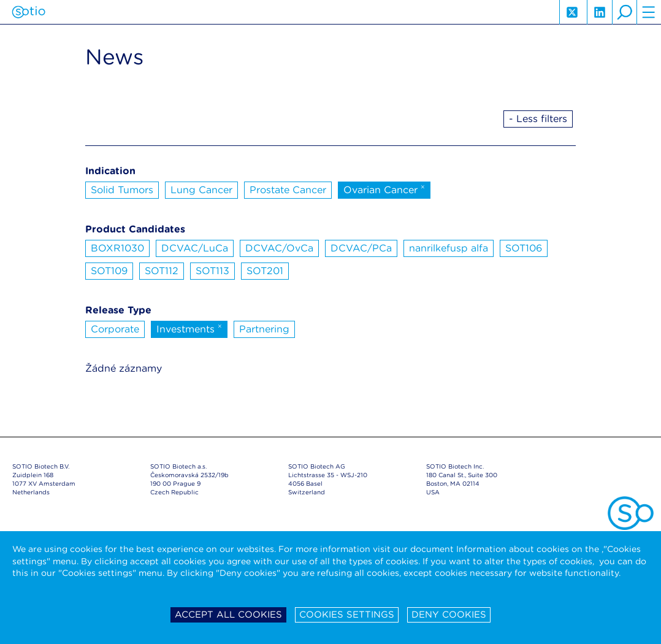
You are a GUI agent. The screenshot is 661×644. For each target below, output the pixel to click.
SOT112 (162, 271)
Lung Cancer (201, 190)
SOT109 (109, 271)
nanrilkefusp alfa (449, 248)
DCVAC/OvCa (279, 248)
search (624, 12)
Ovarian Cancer (384, 189)
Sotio (29, 12)
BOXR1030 (117, 248)
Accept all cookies (228, 615)
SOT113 (212, 271)
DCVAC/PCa (361, 248)
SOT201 (265, 271)
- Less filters (538, 119)
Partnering (264, 329)
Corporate (115, 329)
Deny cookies (449, 615)
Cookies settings (347, 615)
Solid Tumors (122, 190)
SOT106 (524, 248)
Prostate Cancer (288, 190)
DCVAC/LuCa (195, 248)
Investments (189, 328)
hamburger (649, 12)
